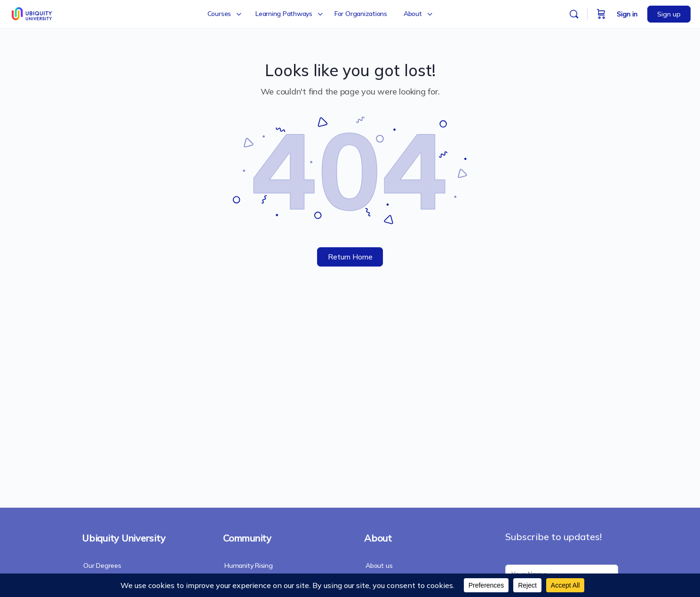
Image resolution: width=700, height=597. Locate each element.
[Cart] (601, 14)
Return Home (350, 257)
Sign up (669, 14)
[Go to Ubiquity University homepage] (33, 13)
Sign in (627, 14)
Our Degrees (102, 566)
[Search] (574, 14)
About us (379, 566)
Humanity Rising (249, 566)
